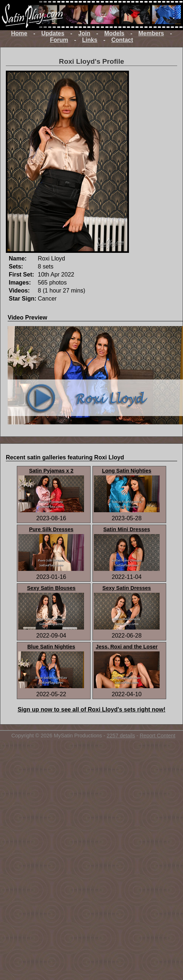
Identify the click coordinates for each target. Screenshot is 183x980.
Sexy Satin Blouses (51, 588)
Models (114, 33)
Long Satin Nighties (127, 471)
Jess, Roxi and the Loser (127, 647)
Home (19, 33)
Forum (59, 40)
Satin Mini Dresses (127, 529)
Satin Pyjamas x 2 (51, 471)
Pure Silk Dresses (51, 529)
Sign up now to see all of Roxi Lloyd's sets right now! (91, 709)
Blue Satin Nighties (51, 647)
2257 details (121, 736)
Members (151, 33)
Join (84, 33)
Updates (53, 33)
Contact (122, 40)
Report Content (157, 736)
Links (90, 40)
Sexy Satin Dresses (127, 588)
